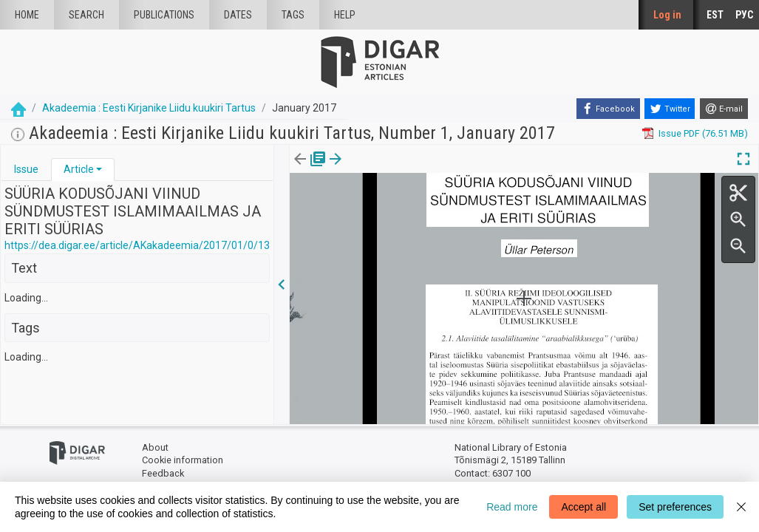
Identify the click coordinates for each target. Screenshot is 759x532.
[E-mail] (724, 109)
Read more (512, 507)
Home (27, 15)
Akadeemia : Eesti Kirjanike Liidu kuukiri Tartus (149, 108)
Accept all (583, 507)
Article (79, 169)
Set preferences (675, 507)
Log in (667, 15)
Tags (293, 15)
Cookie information (183, 460)
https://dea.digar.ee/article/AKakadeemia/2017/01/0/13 (137, 245)
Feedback (163, 473)
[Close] (741, 507)
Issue (26, 169)
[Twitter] (670, 109)
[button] (99, 169)
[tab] (26, 170)
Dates (238, 15)
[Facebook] (608, 109)
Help (345, 15)
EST (715, 15)
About (155, 447)
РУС (744, 15)
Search (86, 15)
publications (164, 15)
